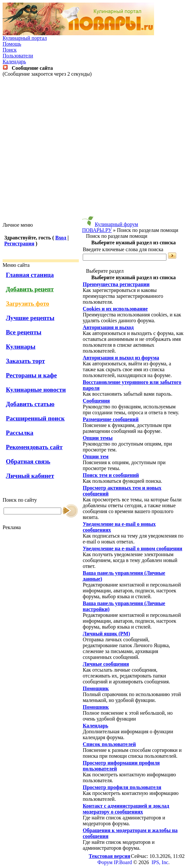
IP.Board (123, 862)
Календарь (14, 61)
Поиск (10, 50)
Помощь (12, 44)
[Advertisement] (91, 150)
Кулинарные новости (36, 390)
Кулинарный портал (25, 38)
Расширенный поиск (35, 418)
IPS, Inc (160, 862)
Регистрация (19, 244)
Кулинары (21, 347)
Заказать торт (25, 361)
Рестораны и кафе (31, 375)
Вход (61, 238)
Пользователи (18, 56)
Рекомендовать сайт (34, 447)
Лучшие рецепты (30, 318)
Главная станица (30, 275)
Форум (105, 862)
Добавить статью (30, 404)
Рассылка (20, 433)
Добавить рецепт (30, 289)
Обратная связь (28, 461)
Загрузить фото (28, 304)
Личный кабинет (30, 476)
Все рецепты (24, 332)
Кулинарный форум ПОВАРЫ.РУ (110, 227)
